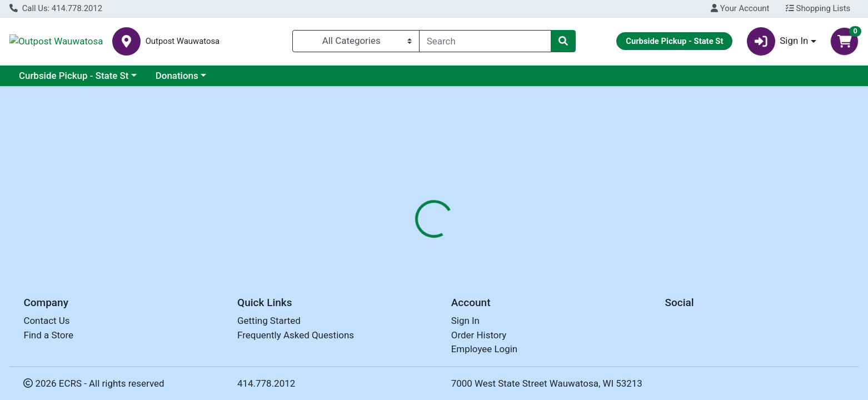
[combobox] (485, 41)
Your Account (740, 8)
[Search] (485, 41)
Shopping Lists (818, 8)
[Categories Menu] (356, 41)
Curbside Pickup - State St (74, 76)
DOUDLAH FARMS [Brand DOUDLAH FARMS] (514, 307)
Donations (177, 76)
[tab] (393, 237)
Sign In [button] (778, 41)
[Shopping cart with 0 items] (844, 41)
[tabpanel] (615, 311)
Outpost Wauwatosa (98, 41)
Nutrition (442, 237)
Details (393, 237)
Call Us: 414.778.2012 (56, 8)
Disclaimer (498, 237)
